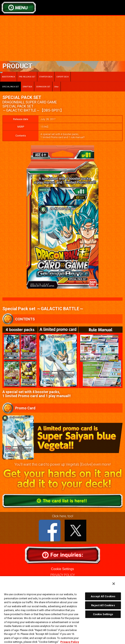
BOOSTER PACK (8, 75)
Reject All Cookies (103, 605)
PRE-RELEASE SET (27, 77)
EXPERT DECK (63, 77)
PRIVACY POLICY (63, 575)
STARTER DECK (46, 77)
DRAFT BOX (27, 87)
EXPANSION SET (43, 87)
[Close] (114, 584)
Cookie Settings (62, 569)
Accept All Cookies (103, 596)
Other (57, 87)
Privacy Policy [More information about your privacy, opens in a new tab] (70, 642)
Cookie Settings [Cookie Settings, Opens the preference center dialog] (103, 614)
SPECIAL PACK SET (10, 87)
